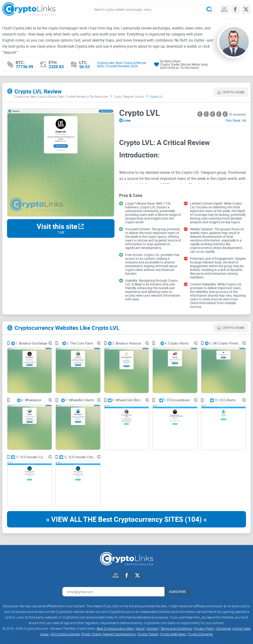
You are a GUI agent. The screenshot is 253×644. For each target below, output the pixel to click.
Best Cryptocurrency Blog (115, 628)
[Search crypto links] (152, 9)
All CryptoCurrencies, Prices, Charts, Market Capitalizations (93, 634)
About (140, 628)
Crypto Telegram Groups (129, 96)
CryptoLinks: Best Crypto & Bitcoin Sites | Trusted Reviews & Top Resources (61, 96)
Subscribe (178, 592)
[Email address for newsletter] (113, 592)
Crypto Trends (148, 634)
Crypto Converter (201, 634)
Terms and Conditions (176, 628)
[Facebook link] (235, 9)
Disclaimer (224, 628)
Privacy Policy (204, 628)
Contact (153, 628)
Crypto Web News (173, 634)
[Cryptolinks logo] (29, 9)
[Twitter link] (246, 9)
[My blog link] (224, 9)
